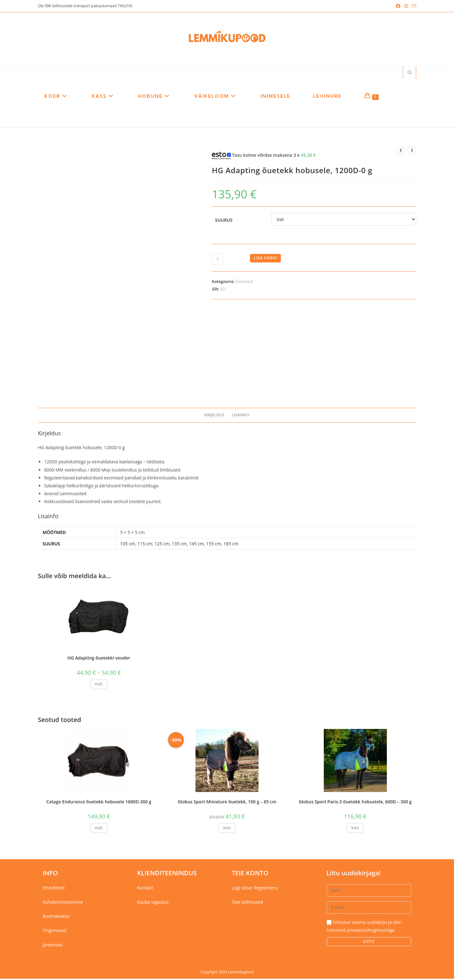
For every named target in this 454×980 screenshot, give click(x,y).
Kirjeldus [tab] (214, 417)
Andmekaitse (56, 918)
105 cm (128, 545)
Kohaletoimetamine (63, 903)
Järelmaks (52, 946)
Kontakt (145, 889)
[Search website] (410, 74)
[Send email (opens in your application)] (413, 6)
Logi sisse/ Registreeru (255, 889)
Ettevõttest (54, 889)
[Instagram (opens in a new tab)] (406, 6)
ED (223, 290)
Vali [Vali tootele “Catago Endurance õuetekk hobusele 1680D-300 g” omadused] (99, 829)
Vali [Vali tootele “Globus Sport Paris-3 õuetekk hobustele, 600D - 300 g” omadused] (355, 829)
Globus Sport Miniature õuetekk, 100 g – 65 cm (227, 803)
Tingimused (55, 932)
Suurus (224, 221)
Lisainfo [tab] (241, 417)
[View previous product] (401, 152)
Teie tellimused (247, 903)
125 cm (162, 545)
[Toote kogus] (218, 261)
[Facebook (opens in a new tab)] (398, 6)
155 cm (214, 545)
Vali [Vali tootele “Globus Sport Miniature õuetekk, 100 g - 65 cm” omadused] (227, 829)
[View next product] (412, 152)
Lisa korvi (265, 259)
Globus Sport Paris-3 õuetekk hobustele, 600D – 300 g (355, 803)
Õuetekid (244, 283)
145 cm (196, 545)
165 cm (231, 545)
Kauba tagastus (153, 903)
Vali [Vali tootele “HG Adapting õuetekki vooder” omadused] (99, 685)
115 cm (145, 545)
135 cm (179, 545)
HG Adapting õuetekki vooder (99, 659)
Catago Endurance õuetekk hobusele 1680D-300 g (99, 803)
